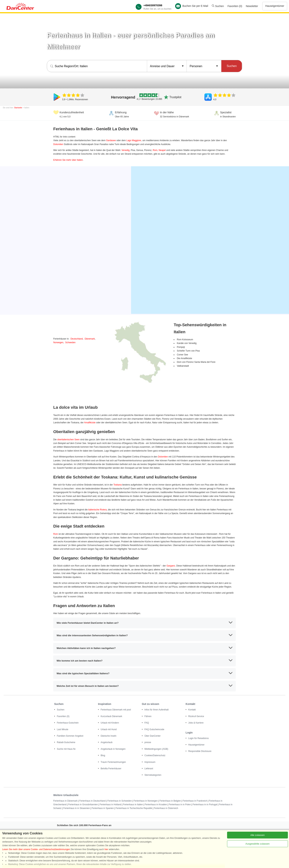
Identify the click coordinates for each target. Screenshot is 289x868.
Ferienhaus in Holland (110, 805)
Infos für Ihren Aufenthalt (157, 710)
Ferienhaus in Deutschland (92, 801)
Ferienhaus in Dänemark (65, 801)
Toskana (117, 485)
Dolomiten (58, 144)
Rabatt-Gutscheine (66, 742)
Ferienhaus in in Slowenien (76, 808)
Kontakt (192, 710)
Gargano (171, 566)
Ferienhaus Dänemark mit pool (116, 710)
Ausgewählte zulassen (257, 844)
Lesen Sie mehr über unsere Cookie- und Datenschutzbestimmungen (36, 849)
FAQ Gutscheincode (154, 729)
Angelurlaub (107, 742)
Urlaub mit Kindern (110, 723)
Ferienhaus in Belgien (170, 801)
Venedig (125, 150)
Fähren (148, 716)
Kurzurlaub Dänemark (111, 716)
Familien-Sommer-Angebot (70, 736)
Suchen (218, 6)
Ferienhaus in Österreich (166, 808)
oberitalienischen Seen (68, 440)
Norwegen (58, 342)
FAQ (147, 723)
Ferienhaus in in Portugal (205, 805)
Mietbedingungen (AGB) (156, 749)
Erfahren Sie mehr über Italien (68, 160)
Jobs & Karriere (196, 723)
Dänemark (90, 339)
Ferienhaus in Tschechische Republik (134, 808)
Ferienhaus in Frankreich (195, 801)
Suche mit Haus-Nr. (66, 749)
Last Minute (62, 729)
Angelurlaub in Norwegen (113, 749)
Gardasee (111, 140)
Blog (103, 755)
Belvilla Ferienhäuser (111, 769)
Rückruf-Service (196, 716)
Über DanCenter (153, 736)
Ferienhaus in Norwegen (146, 801)
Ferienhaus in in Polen (180, 805)
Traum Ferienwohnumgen (113, 762)
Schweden (70, 342)
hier (106, 849)
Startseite (18, 108)
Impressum (150, 762)
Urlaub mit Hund (109, 729)
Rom (155, 150)
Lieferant (149, 769)
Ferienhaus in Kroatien (156, 805)
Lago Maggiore (134, 140)
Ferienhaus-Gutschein (68, 723)
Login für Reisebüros (198, 738)
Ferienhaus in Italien (133, 805)
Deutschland (77, 339)
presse (148, 742)
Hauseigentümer (275, 6)
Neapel (162, 150)
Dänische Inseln (108, 736)
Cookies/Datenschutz (155, 755)
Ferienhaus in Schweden (120, 801)
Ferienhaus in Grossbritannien (83, 805)
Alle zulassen (257, 835)
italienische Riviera (98, 510)
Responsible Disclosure (200, 751)
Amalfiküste (90, 423)
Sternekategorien (153, 775)
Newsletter (252, 6)
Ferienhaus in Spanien (103, 808)
